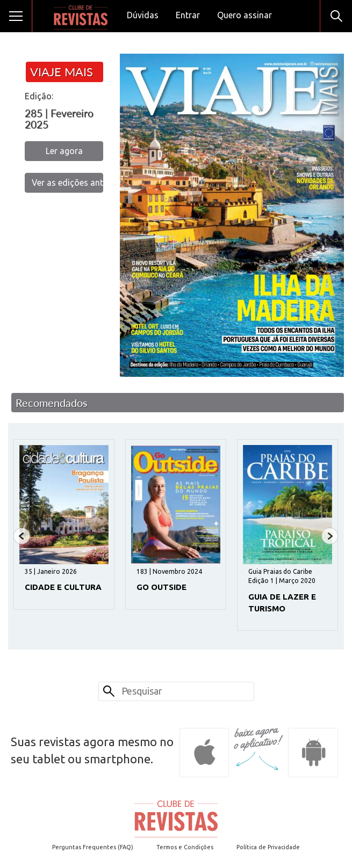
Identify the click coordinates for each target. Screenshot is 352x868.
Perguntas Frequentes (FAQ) (93, 847)
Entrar (188, 15)
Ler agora (64, 151)
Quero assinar (245, 15)
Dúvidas (143, 15)
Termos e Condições (185, 847)
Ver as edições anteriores (67, 183)
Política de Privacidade (268, 847)
